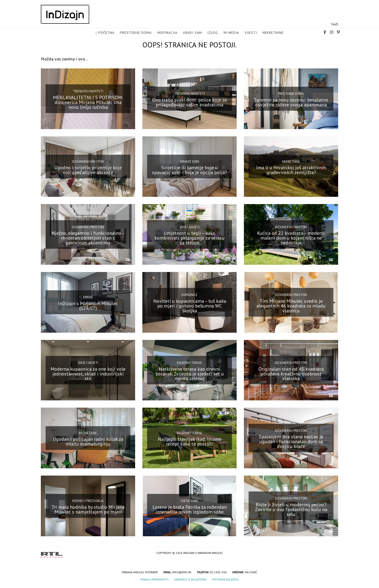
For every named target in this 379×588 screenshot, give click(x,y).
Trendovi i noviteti (88, 91)
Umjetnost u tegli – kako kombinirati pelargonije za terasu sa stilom (189, 238)
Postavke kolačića (225, 579)
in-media (231, 33)
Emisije (88, 297)
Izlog (213, 33)
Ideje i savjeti (190, 227)
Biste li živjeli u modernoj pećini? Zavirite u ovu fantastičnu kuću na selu (291, 509)
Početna (106, 33)
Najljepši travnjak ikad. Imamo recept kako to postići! (190, 441)
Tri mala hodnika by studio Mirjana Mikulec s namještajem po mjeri (88, 509)
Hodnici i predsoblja (88, 501)
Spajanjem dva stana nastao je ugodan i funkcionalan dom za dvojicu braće (291, 441)
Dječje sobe (189, 501)
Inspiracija (167, 33)
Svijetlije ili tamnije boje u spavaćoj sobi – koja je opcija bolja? (189, 170)
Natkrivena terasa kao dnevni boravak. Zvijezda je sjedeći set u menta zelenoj (190, 374)
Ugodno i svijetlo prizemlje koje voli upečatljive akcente (88, 170)
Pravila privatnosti (154, 579)
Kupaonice (189, 295)
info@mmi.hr (182, 572)
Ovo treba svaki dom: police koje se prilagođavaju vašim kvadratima (190, 102)
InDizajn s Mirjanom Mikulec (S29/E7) (88, 306)
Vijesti (251, 33)
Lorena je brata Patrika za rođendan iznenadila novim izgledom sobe (190, 509)
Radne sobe (88, 433)
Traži (334, 25)
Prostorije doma (136, 33)
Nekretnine (273, 33)
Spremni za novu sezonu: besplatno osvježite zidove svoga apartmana (291, 102)
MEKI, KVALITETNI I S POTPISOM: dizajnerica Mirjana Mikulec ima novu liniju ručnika (88, 102)
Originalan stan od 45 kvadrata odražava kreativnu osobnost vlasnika (291, 374)
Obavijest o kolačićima (190, 579)
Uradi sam (192, 33)
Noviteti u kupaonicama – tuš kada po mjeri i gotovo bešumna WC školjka (190, 306)
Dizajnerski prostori (88, 162)
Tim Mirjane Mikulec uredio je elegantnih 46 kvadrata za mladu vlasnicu (291, 306)
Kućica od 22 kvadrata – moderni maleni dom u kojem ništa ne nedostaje (291, 238)
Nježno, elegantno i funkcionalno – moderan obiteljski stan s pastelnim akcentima (88, 238)
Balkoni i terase (189, 363)
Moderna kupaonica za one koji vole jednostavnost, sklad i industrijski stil (88, 374)
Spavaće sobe (189, 162)
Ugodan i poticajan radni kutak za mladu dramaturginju (88, 441)
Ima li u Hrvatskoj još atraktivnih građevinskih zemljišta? (291, 170)
